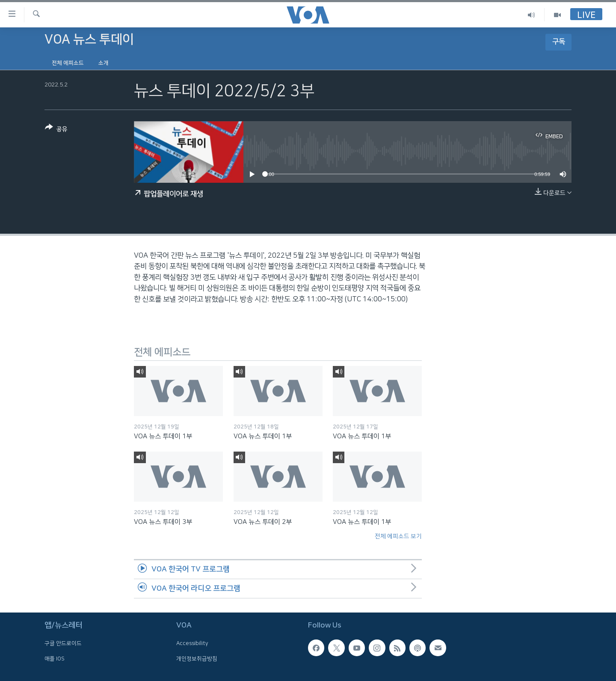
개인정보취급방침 (197, 658)
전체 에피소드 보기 (398, 536)
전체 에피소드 (68, 63)
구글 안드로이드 (63, 643)
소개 (104, 63)
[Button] (56, 130)
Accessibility (192, 643)
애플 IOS (55, 658)
